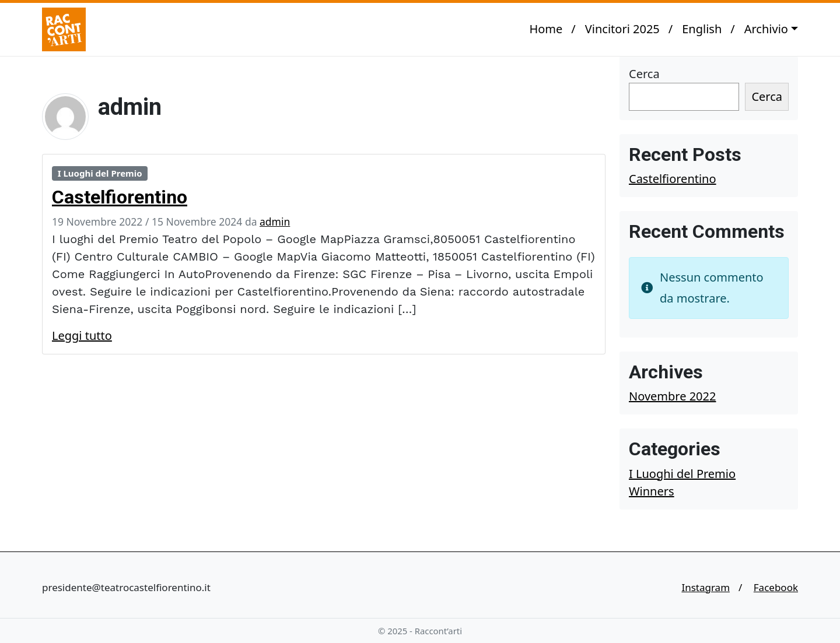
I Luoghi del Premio (100, 173)
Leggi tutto (82, 335)
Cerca (644, 74)
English (702, 29)
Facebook (776, 587)
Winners (652, 491)
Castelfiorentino (120, 197)
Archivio (766, 29)
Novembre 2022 (672, 396)
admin (275, 222)
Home (546, 29)
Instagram (706, 587)
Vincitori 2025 (622, 29)
